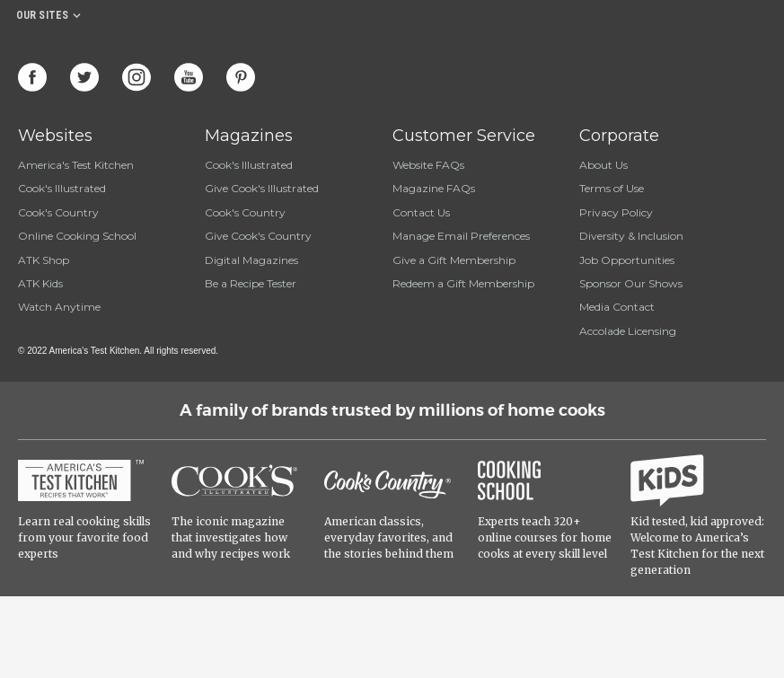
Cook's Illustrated (62, 188)
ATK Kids (40, 283)
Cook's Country (58, 212)
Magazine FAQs (434, 188)
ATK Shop (44, 260)
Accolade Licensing (628, 331)
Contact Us (421, 212)
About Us (603, 165)
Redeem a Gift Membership (463, 283)
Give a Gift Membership (454, 260)
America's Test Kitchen (76, 165)
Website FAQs (428, 165)
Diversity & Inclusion (631, 236)
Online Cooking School (77, 236)
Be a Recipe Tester (251, 283)
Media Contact (617, 307)
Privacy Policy (616, 212)
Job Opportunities (627, 260)
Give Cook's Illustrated (262, 188)
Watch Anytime (59, 307)
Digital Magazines (251, 260)
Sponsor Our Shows (631, 283)
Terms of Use (612, 188)
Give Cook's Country (258, 236)
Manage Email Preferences (461, 236)
